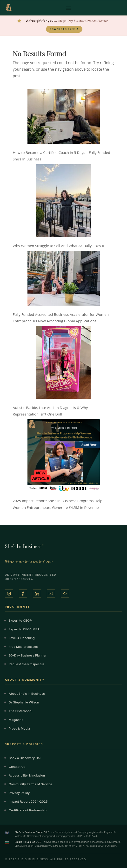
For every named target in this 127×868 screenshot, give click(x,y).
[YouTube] (51, 594)
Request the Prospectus (27, 664)
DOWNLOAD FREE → (64, 29)
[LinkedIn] (37, 594)
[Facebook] (23, 594)
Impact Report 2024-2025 (28, 801)
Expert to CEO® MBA (24, 629)
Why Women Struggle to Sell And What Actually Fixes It (59, 246)
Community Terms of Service (30, 784)
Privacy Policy (19, 793)
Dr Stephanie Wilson (24, 702)
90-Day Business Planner (28, 655)
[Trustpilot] (65, 594)
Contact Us (17, 767)
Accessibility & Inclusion (27, 775)
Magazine (16, 720)
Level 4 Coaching (22, 638)
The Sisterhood (20, 711)
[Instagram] (9, 594)
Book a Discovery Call (25, 758)
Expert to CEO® (20, 620)
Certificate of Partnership (28, 810)
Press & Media (19, 728)
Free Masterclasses (23, 647)
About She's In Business (27, 694)
